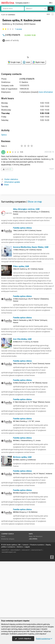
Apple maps (38, 62)
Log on (27, 604)
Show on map (35, 258)
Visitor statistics (10, 179)
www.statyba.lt (15, 607)
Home (3, 593)
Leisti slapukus (23, 638)
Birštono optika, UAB (22, 514)
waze (26, 62)
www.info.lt (5, 607)
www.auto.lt (26, 607)
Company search (23, 3)
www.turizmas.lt (37, 607)
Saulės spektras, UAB (14, 602)
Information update (11, 182)
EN (51, 3)
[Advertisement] (27, 223)
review (18, 29)
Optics (4, 135)
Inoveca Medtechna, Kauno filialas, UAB (31, 304)
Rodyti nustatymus (44, 639)
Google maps (14, 62)
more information (46, 92)
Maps (31, 591)
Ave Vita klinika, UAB (22, 396)
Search (51, 9)
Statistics (20, 604)
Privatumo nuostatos (37, 602)
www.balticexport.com (9, 609)
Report (52, 169)
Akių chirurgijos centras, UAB (26, 266)
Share (5, 185)
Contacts (25, 602)
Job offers (33, 596)
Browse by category (8, 596)
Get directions (38, 593)
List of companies (8, 15)
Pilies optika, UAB (21, 323)
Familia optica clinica (22, 285)
